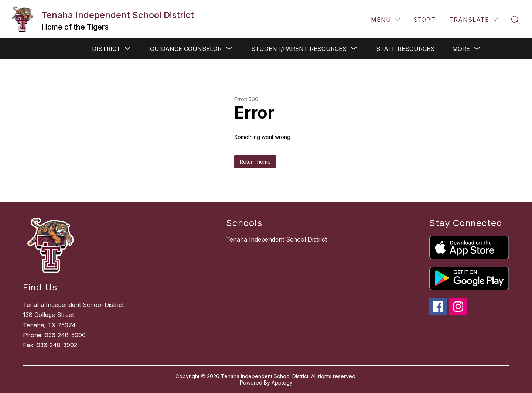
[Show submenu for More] (461, 49)
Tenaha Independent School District (277, 239)
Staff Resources (405, 49)
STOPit (424, 20)
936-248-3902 (57, 345)
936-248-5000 (65, 335)
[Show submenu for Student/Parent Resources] (299, 49)
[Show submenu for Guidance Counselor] (186, 49)
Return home (255, 162)
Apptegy (282, 382)
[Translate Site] (473, 20)
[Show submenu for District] (106, 49)
